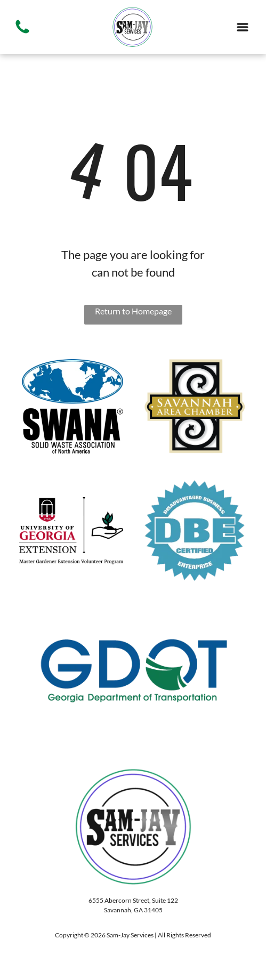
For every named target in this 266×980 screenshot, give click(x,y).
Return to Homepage (133, 311)
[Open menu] (243, 27)
